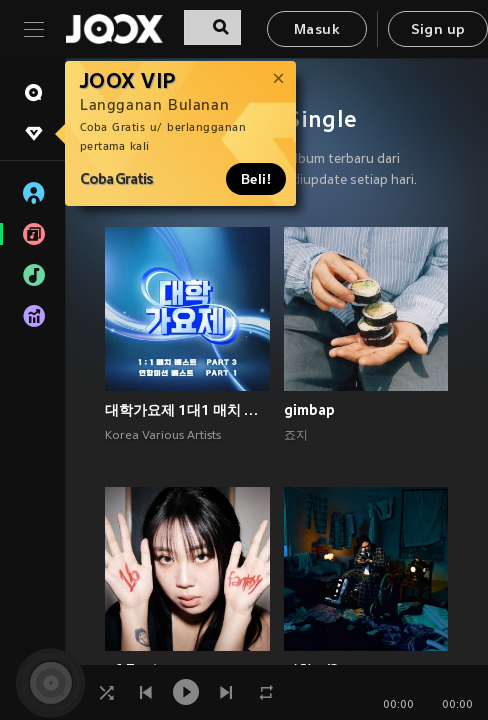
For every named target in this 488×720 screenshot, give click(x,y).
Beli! (256, 179)
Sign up (438, 30)
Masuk (317, 30)
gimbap (309, 410)
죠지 (296, 436)
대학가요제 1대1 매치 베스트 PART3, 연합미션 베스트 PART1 (187, 410)
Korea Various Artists (163, 436)
